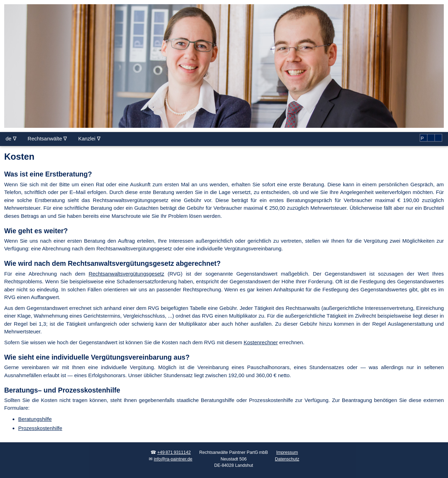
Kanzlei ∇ (89, 138)
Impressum (287, 452)
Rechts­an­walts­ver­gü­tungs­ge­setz (126, 274)
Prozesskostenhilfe (40, 428)
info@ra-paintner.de (173, 459)
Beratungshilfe (35, 419)
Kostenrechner (261, 342)
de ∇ (11, 138)
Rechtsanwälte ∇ (47, 138)
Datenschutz (287, 459)
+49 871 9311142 (174, 452)
